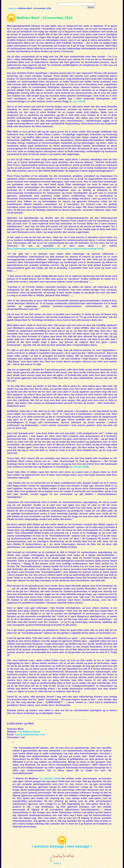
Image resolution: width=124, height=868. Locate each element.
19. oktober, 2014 (49, 778)
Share (56, 863)
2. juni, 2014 (77, 101)
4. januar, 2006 (79, 467)
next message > (80, 846)
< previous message (48, 846)
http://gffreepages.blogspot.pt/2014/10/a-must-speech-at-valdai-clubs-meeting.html (55, 249)
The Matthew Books (29, 732)
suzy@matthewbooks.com (30, 735)
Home (12, 8)
